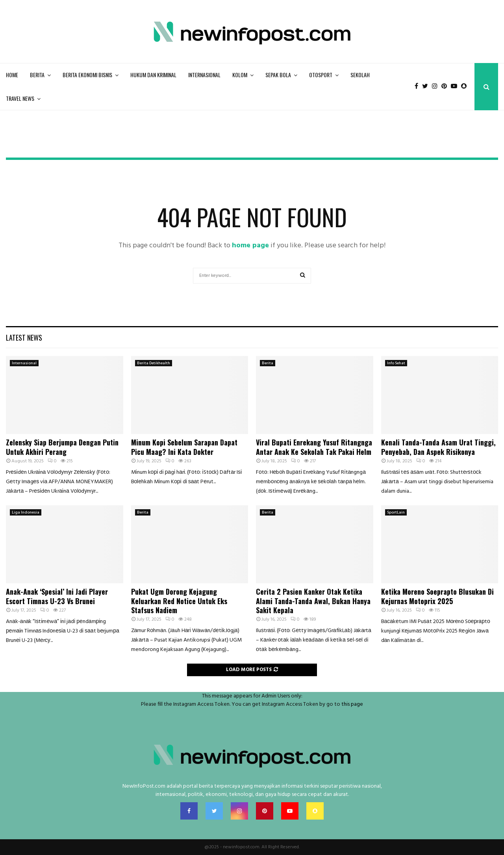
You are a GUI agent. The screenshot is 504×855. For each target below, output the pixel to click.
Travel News (20, 98)
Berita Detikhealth (154, 363)
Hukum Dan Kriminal (153, 75)
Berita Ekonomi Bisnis (87, 75)
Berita (37, 75)
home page (250, 246)
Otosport (321, 75)
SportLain (396, 512)
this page (352, 704)
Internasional (204, 75)
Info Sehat (396, 363)
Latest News (24, 338)
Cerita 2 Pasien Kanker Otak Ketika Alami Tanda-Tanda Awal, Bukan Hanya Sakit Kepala (313, 601)
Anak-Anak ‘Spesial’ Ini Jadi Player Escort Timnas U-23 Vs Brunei (57, 596)
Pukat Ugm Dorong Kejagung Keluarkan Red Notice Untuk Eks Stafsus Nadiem (179, 601)
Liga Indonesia (26, 512)
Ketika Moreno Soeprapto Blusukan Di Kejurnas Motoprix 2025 (437, 596)
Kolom (240, 75)
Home (12, 75)
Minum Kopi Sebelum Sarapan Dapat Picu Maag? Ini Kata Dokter (184, 447)
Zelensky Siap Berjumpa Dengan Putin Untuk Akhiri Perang (62, 447)
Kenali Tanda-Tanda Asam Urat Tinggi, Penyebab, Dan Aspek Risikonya (438, 447)
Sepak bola (278, 75)
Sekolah (360, 75)
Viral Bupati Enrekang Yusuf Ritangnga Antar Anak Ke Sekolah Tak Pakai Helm (314, 447)
